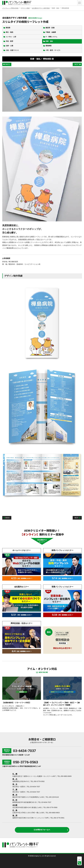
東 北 (15, 779)
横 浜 (15, 795)
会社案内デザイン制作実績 (41, 8)
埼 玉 (15, 784)
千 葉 (15, 790)
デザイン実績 (25, 8)
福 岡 (15, 815)
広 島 (15, 810)
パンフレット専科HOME (10, 8)
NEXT (77, 64)
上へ (79, 860)
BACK (7, 64)
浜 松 (15, 800)
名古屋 (15, 805)
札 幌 (15, 774)
